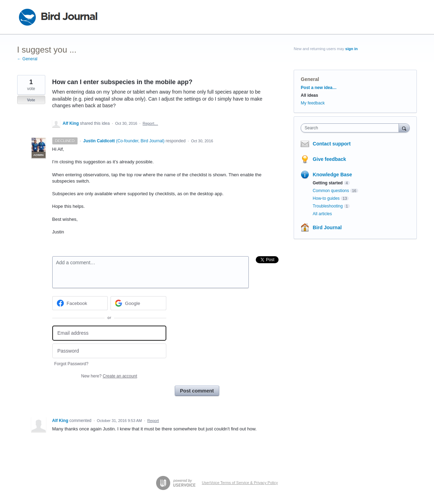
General (310, 79)
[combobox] (351, 128)
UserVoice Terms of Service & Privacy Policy (240, 483)
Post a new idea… (319, 88)
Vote (31, 100)
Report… (150, 123)
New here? (109, 376)
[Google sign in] (138, 303)
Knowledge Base (332, 175)
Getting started (328, 183)
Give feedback (329, 159)
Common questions (331, 191)
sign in (351, 49)
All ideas (309, 95)
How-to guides (326, 198)
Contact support (332, 144)
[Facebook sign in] (80, 303)
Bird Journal (327, 227)
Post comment (197, 391)
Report (153, 421)
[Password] (109, 351)
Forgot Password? (71, 364)
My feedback (313, 103)
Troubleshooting (328, 206)
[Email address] (109, 333)
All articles (322, 214)
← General (27, 59)
